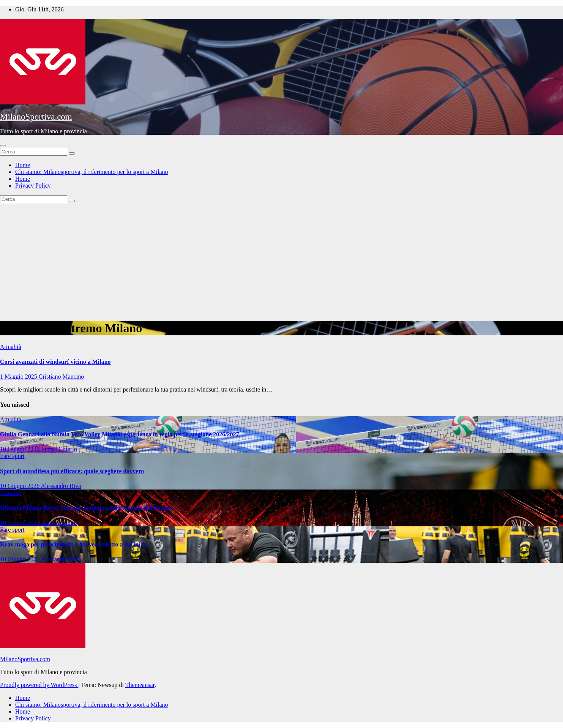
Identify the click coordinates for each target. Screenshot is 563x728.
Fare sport (12, 456)
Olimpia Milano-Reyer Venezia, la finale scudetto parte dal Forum (86, 508)
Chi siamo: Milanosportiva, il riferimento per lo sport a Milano (92, 172)
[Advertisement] (282, 260)
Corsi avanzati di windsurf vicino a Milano (55, 362)
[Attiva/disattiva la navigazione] (3, 146)
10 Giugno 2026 (21, 449)
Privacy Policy (33, 186)
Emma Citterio (59, 449)
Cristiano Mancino (62, 377)
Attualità (11, 347)
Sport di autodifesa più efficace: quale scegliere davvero (72, 471)
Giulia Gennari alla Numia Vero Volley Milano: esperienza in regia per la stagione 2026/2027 (120, 434)
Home (23, 165)
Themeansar (140, 685)
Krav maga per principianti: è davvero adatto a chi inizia (74, 544)
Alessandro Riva (61, 486)
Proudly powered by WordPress (39, 685)
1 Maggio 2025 (19, 377)
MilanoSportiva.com (36, 117)
